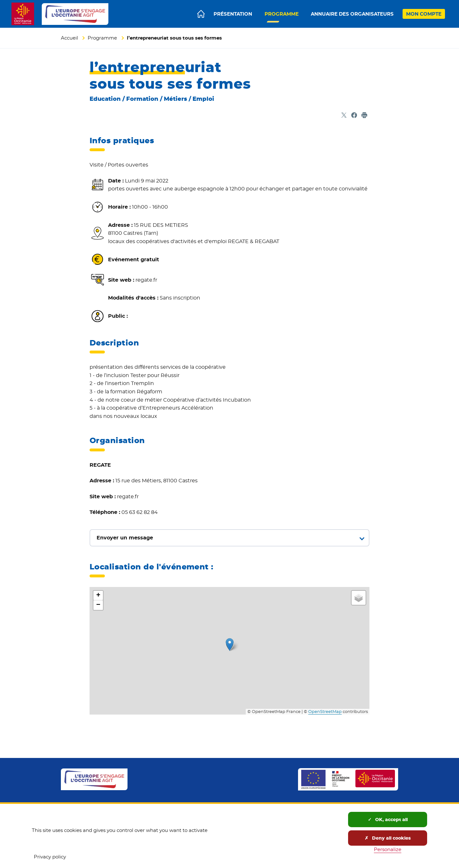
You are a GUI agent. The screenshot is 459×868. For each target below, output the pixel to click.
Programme (102, 38)
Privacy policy (50, 857)
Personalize (388, 849)
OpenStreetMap (325, 712)
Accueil (69, 38)
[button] (230, 645)
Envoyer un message (125, 538)
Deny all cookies (388, 838)
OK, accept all (388, 820)
